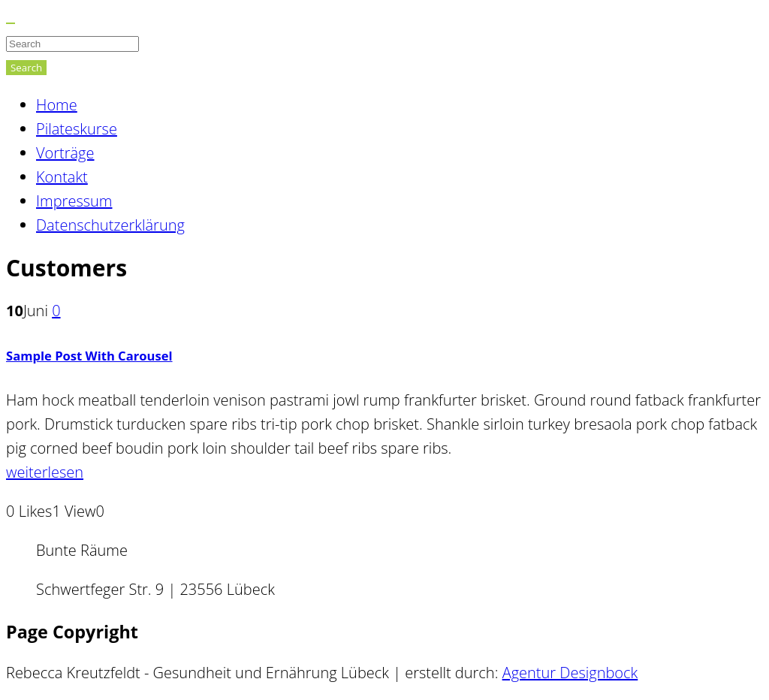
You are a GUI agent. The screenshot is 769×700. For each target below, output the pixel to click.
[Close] (11, 23)
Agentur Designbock (570, 673)
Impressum (74, 201)
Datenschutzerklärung (110, 225)
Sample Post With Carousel (89, 356)
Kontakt (62, 177)
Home (57, 105)
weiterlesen (45, 472)
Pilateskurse (77, 129)
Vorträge (65, 153)
